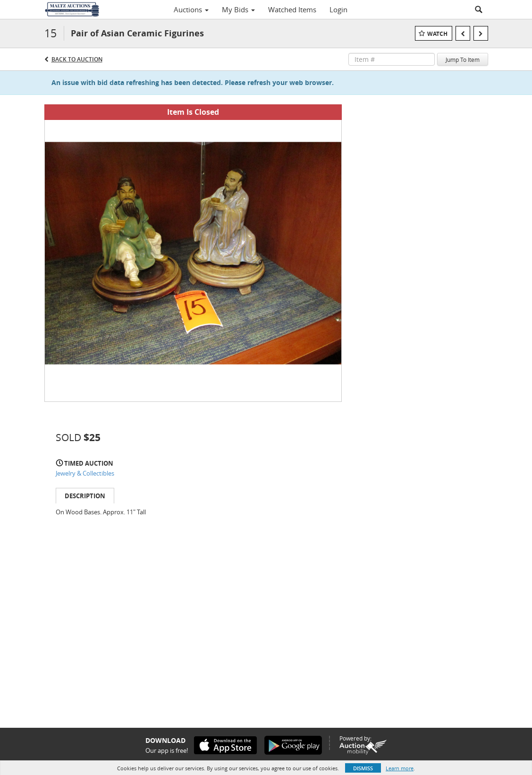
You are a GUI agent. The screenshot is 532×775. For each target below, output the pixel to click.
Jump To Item (463, 60)
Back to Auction (77, 59)
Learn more (400, 768)
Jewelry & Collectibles (85, 473)
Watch (437, 34)
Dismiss (363, 768)
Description (85, 496)
